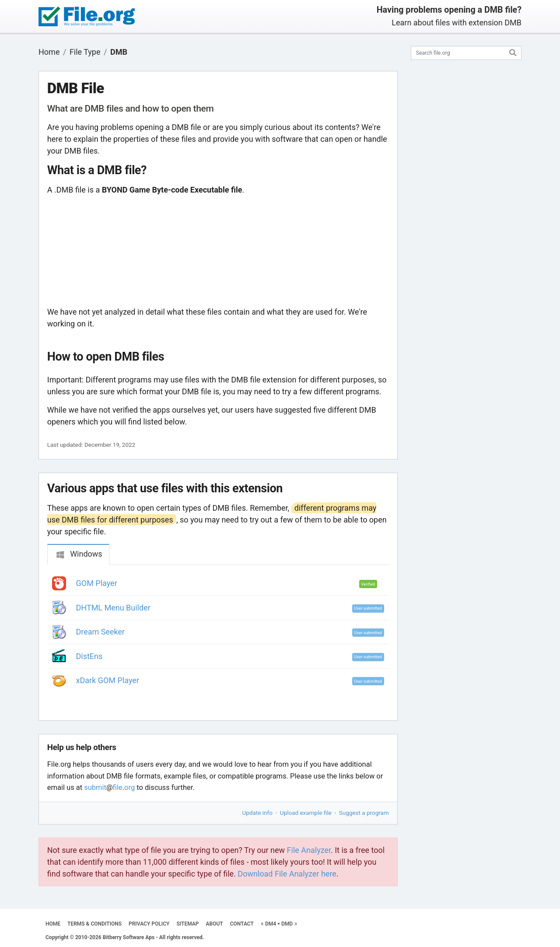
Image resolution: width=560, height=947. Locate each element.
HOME (53, 924)
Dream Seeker (101, 632)
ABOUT (215, 924)
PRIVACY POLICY (149, 924)
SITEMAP (187, 924)
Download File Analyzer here (287, 874)
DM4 (271, 924)
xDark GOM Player (108, 680)
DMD (287, 924)
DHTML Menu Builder (113, 608)
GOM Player (97, 583)
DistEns (89, 656)
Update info (257, 813)
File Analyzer (309, 850)
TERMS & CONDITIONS (94, 924)
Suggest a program (364, 813)
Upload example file (306, 813)
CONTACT (242, 924)
